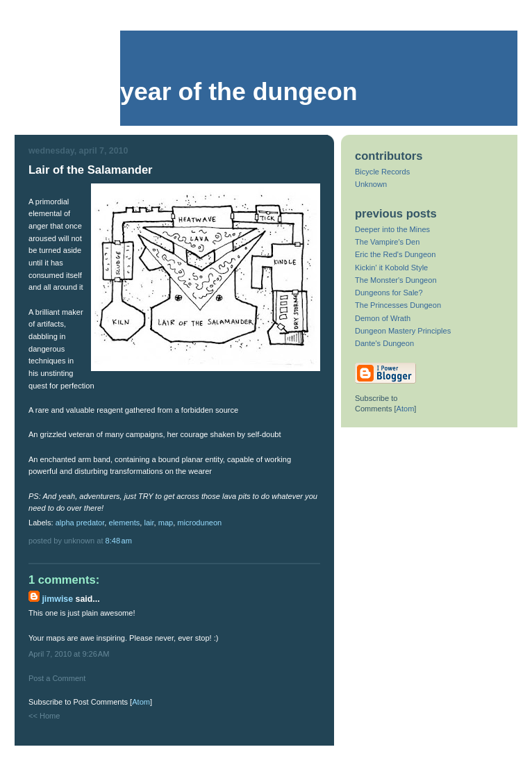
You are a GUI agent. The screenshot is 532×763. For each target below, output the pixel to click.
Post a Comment (57, 678)
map (166, 523)
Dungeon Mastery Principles (403, 331)
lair (149, 523)
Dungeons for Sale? (389, 293)
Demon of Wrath (383, 318)
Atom (141, 702)
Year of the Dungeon (239, 92)
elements (124, 523)
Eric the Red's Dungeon (395, 254)
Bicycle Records (382, 172)
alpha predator (80, 523)
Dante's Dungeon (384, 343)
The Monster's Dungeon (396, 280)
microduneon (199, 523)
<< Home (44, 716)
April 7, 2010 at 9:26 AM (69, 654)
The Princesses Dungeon (398, 305)
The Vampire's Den (387, 242)
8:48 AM (119, 541)
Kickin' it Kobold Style (391, 268)
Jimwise (57, 599)
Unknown (371, 184)
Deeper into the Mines (392, 229)
